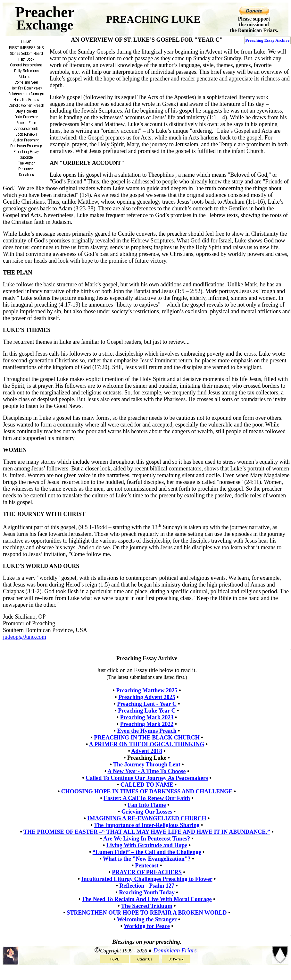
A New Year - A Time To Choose (147, 771)
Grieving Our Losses (147, 812)
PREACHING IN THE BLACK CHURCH (147, 738)
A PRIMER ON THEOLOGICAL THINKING (147, 744)
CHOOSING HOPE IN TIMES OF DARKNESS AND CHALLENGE (147, 791)
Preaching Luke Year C (147, 711)
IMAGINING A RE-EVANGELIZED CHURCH (147, 818)
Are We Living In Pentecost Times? (147, 839)
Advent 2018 (147, 751)
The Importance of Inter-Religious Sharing (147, 825)
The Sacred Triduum (147, 906)
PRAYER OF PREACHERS (147, 872)
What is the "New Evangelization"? (147, 859)
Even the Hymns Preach (147, 731)
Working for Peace (147, 926)
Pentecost (147, 866)
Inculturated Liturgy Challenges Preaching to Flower (147, 879)
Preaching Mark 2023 (147, 717)
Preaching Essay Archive (267, 40)
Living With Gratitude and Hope (147, 845)
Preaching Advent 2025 (147, 697)
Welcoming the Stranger (147, 919)
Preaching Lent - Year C (147, 704)
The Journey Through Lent (147, 765)
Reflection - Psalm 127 (147, 886)
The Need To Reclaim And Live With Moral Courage (147, 899)
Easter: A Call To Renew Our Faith (147, 798)
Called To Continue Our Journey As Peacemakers (147, 778)
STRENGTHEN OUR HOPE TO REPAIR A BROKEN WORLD (147, 913)
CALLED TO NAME (147, 785)
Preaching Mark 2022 (147, 724)
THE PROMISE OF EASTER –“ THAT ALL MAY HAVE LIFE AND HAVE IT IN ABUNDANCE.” (147, 832)
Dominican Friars (175, 950)
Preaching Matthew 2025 (147, 690)
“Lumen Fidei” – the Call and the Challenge (147, 852)
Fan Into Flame (147, 805)
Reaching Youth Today (147, 892)
